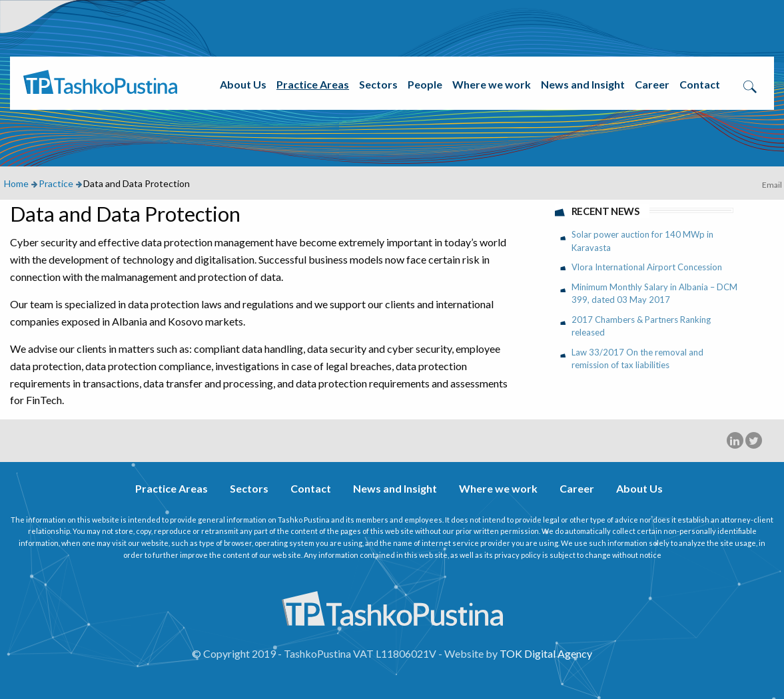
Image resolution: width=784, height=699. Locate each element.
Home (16, 183)
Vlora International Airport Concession (647, 267)
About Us (243, 84)
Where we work (492, 84)
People (425, 84)
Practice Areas (313, 84)
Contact (700, 84)
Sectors (378, 84)
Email (772, 185)
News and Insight (583, 84)
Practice (56, 183)
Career (652, 84)
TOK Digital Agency (546, 653)
